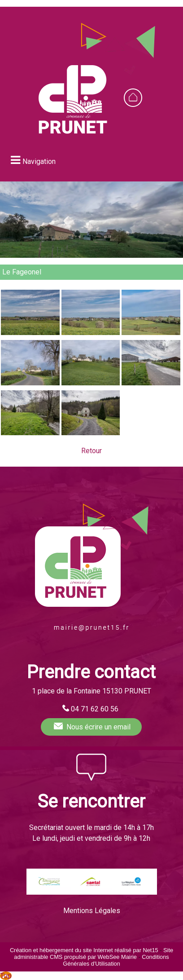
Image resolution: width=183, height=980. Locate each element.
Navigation (39, 161)
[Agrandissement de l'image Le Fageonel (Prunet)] (30, 333)
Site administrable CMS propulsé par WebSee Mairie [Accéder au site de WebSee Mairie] (94, 954)
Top (6, 976)
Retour (91, 451)
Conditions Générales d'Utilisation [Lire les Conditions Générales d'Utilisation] (116, 960)
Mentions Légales (92, 911)
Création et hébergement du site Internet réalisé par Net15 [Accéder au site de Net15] (84, 950)
